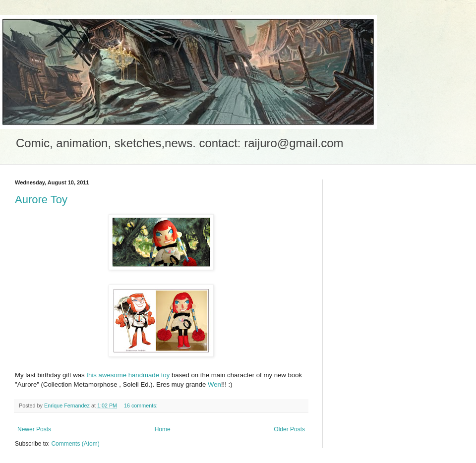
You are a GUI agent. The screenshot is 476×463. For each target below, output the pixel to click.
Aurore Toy (41, 200)
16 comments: (142, 405)
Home (163, 429)
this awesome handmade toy (127, 375)
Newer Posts (34, 429)
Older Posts (289, 429)
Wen (214, 384)
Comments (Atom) (75, 444)
